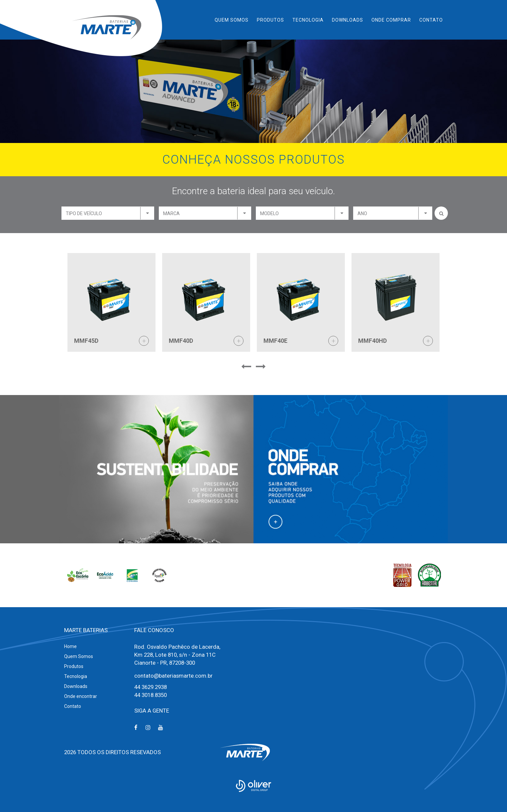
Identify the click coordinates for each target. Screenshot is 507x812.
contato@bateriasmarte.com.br (173, 676)
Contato (431, 20)
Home (70, 646)
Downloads (348, 20)
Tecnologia (308, 20)
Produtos (270, 20)
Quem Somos (232, 20)
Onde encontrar (81, 696)
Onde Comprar (391, 20)
